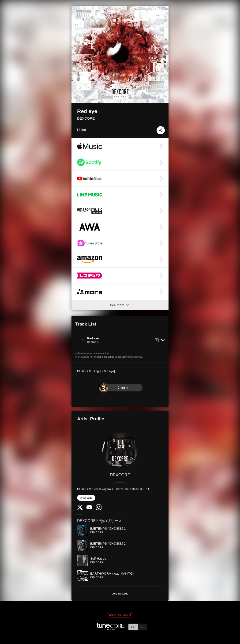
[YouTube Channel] (89, 508)
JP (143, 627)
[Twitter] (80, 509)
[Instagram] (99, 509)
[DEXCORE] (120, 450)
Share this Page (120, 615)
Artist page (86, 498)
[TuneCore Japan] (111, 629)
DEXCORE (86, 118)
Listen (81, 130)
